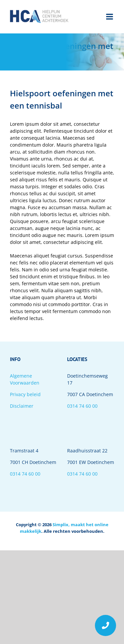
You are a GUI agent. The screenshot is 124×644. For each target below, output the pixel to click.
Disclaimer (22, 406)
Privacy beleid (25, 394)
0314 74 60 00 (82, 406)
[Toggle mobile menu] (110, 17)
